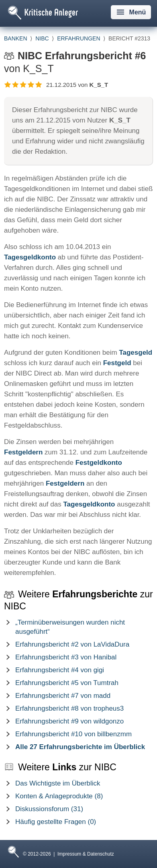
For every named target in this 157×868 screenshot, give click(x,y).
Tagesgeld (136, 353)
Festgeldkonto (99, 463)
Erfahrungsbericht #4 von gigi (60, 670)
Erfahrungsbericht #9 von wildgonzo (69, 721)
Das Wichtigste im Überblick (58, 783)
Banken (16, 38)
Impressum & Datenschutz (86, 854)
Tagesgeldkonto (30, 257)
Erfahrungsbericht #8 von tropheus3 (69, 708)
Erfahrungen (78, 38)
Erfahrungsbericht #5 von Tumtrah (67, 683)
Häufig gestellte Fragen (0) (56, 822)
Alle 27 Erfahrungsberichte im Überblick (80, 747)
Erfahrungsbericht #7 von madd (63, 696)
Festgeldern (23, 452)
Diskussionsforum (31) (49, 809)
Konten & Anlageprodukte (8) (59, 796)
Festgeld (117, 363)
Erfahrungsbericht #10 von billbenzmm (73, 734)
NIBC (42, 38)
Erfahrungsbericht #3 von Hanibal (66, 657)
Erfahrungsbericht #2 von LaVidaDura (72, 644)
